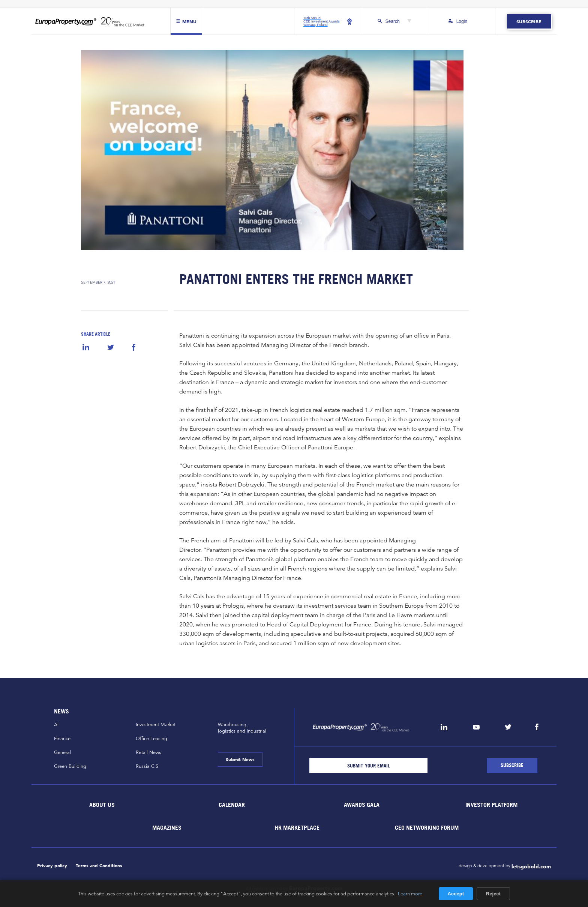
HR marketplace (297, 827)
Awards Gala (362, 805)
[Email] (368, 766)
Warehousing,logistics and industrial (242, 728)
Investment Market (156, 725)
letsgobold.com (531, 866)
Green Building (70, 766)
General (62, 752)
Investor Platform (491, 805)
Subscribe (529, 21)
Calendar (232, 805)
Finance (62, 739)
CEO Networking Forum (427, 827)
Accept (456, 894)
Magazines (167, 827)
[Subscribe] (512, 766)
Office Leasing (151, 739)
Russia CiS (147, 766)
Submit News (240, 759)
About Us (102, 805)
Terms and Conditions (99, 866)
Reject (493, 894)
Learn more (410, 893)
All (57, 725)
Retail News (148, 752)
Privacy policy (52, 866)
